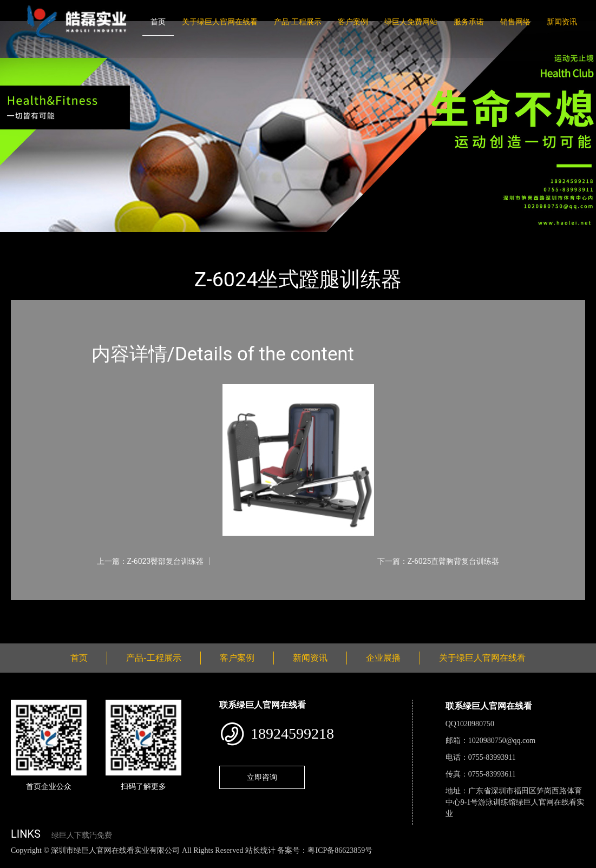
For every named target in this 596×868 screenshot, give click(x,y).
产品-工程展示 (298, 22)
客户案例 (353, 22)
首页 (158, 22)
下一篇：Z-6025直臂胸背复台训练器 (438, 561)
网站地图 (16, 862)
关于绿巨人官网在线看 (220, 22)
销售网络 (515, 22)
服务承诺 (469, 22)
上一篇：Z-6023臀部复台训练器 (150, 561)
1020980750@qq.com (502, 741)
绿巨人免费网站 (411, 22)
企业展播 (383, 658)
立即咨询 (262, 777)
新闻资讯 (562, 22)
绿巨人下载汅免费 (82, 835)
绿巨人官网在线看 (146, 239)
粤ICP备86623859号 (340, 850)
